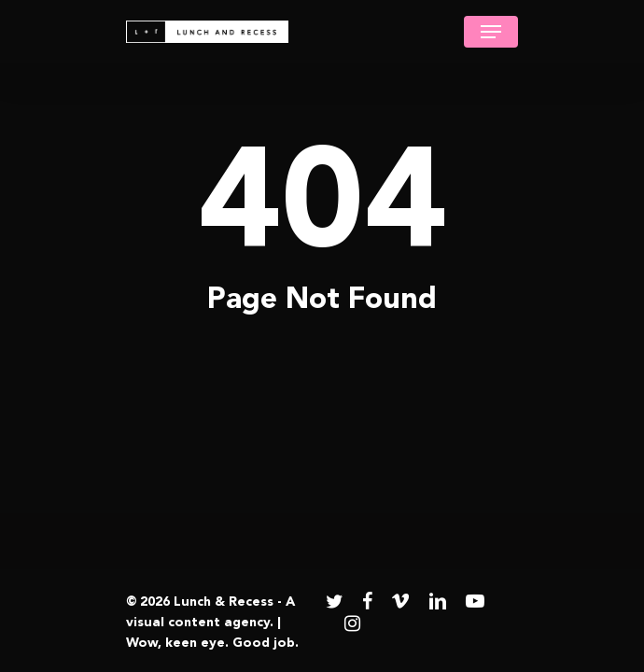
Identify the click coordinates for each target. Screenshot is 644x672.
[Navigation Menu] (491, 32)
